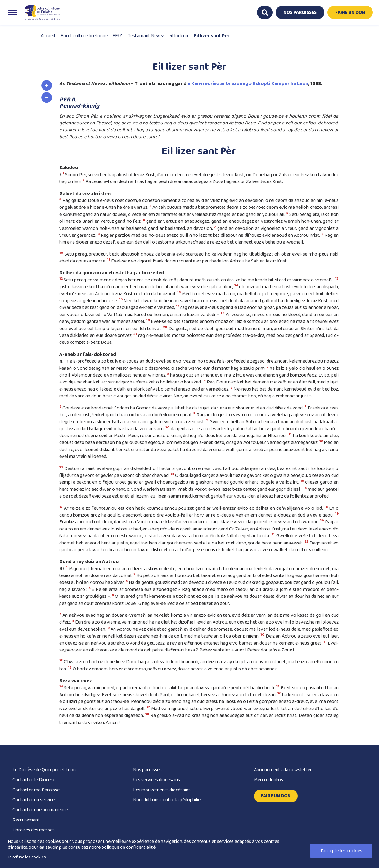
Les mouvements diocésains (162, 790)
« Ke (192, 84)
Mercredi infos (268, 780)
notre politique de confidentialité (122, 847)
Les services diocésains (157, 780)
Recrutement (26, 820)
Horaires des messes (34, 830)
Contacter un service (34, 800)
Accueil (48, 36)
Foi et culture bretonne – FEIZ (91, 36)
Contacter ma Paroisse (36, 790)
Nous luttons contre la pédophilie (167, 800)
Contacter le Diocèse (34, 780)
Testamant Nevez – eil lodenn (158, 36)
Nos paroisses (147, 770)
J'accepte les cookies (341, 851)
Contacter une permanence (40, 810)
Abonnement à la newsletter (283, 770)
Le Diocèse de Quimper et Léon (44, 770)
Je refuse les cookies (27, 857)
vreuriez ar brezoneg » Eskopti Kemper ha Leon (254, 84)
